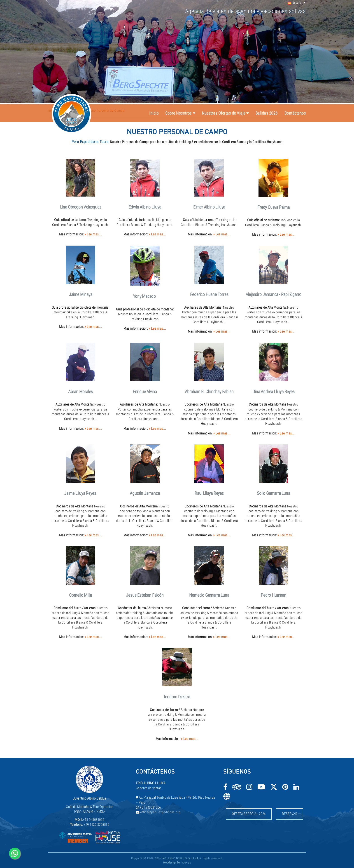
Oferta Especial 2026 (249, 814)
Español (295, 3)
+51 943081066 (93, 820)
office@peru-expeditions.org (160, 812)
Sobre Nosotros (178, 113)
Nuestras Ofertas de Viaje (224, 113)
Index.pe (186, 862)
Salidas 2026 (267, 113)
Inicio (154, 113)
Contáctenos (295, 113)
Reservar (290, 814)
